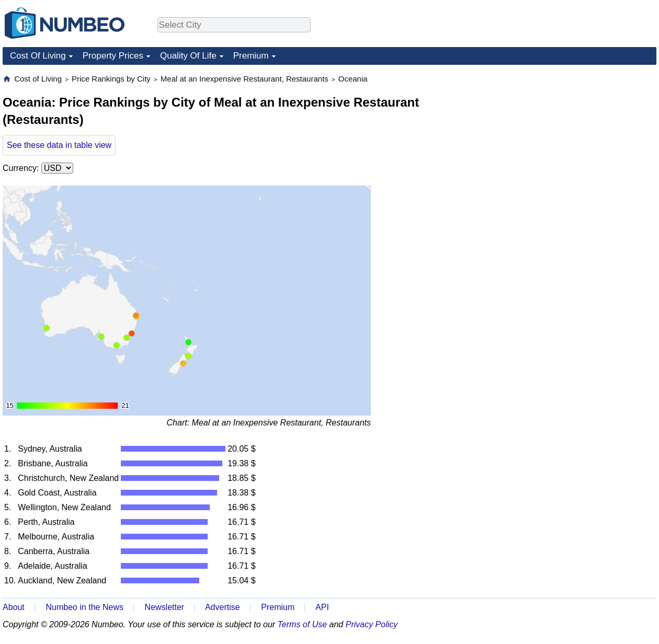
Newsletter (165, 607)
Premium (251, 56)
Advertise (223, 607)
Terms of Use (303, 624)
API (322, 607)
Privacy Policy (372, 624)
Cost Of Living (38, 56)
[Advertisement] (578, 139)
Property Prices (113, 56)
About (14, 607)
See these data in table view (59, 145)
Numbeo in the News (84, 607)
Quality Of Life (188, 56)
